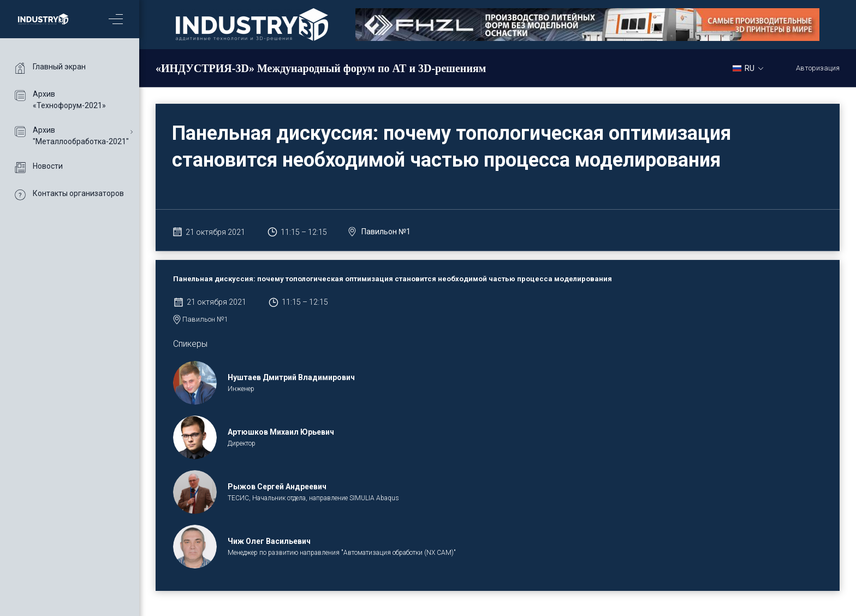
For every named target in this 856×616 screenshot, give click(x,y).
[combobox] (752, 68)
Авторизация (818, 68)
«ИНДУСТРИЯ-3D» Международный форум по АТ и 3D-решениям (321, 68)
